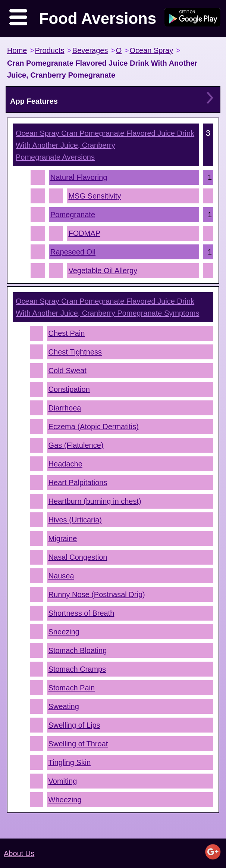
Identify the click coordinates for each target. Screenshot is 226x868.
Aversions (105, 145)
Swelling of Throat (78, 744)
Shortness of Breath (81, 613)
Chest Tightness (75, 352)
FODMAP (84, 233)
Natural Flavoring (79, 177)
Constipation (69, 389)
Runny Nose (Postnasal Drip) (97, 594)
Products (50, 50)
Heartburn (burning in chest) (95, 501)
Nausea (61, 576)
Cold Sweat (68, 371)
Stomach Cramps (77, 669)
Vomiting (63, 781)
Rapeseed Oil (73, 252)
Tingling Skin (70, 762)
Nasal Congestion (78, 557)
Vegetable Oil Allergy (103, 271)
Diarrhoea (65, 408)
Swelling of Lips (74, 725)
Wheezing (65, 800)
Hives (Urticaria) (75, 520)
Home (17, 50)
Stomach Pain (72, 688)
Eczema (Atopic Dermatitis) (94, 427)
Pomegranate (73, 215)
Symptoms (107, 307)
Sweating (64, 706)
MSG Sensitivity (95, 196)
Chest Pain (67, 333)
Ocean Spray (151, 50)
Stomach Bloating (78, 650)
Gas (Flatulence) (76, 445)
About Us (19, 853)
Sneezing (64, 632)
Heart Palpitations (78, 483)
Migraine (63, 538)
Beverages (90, 50)
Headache (65, 464)
